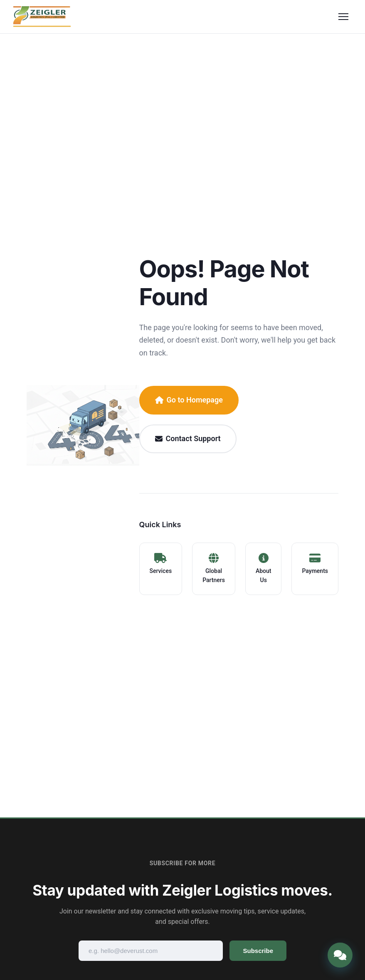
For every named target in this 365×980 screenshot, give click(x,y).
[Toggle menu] (343, 17)
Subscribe (258, 951)
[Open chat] (340, 955)
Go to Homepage (189, 400)
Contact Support (188, 438)
